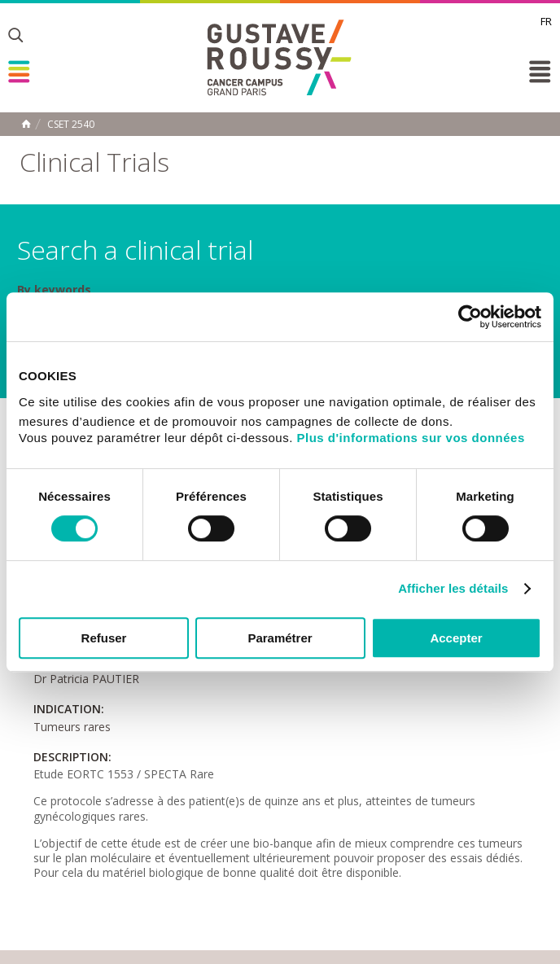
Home (26, 124)
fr (546, 21)
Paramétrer (280, 638)
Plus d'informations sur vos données (411, 438)
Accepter (456, 638)
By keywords (54, 290)
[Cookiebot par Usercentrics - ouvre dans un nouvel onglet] (470, 317)
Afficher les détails (453, 588)
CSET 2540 (71, 125)
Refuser (104, 638)
